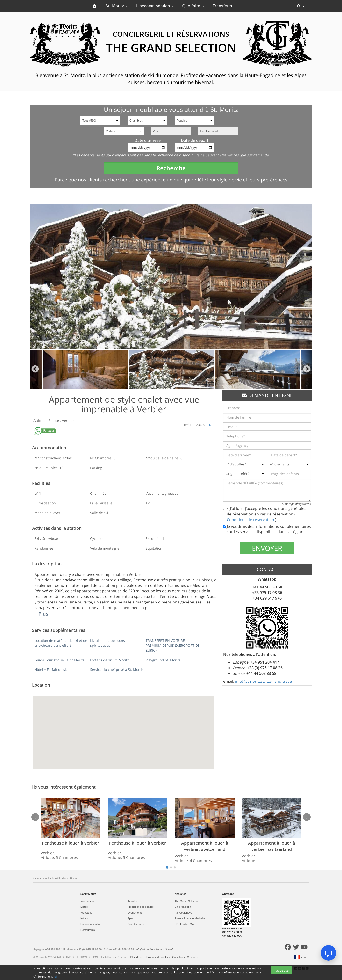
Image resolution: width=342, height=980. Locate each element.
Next (307, 369)
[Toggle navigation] (301, 6)
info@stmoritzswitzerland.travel (264, 681)
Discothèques (136, 924)
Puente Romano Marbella (190, 918)
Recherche (171, 168)
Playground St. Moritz (163, 660)
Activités (132, 901)
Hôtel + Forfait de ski (51, 670)
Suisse (54, 421)
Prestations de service (141, 907)
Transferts (224, 6)
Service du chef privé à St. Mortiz (117, 670)
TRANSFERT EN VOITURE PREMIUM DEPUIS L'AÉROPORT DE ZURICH (173, 645)
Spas (131, 918)
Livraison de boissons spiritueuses (107, 643)
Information (87, 901)
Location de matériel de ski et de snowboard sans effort (61, 643)
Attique (40, 421)
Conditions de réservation (251, 520)
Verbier (68, 421)
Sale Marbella (183, 907)
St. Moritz (117, 6)
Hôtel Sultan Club (185, 924)
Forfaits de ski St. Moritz (110, 660)
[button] (124, 728)
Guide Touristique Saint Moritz (59, 660)
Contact (192, 957)
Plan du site (138, 957)
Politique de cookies (159, 957)
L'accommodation (155, 6)
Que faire (193, 6)
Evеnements (135, 913)
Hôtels (84, 918)
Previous (35, 369)
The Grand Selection (187, 901)
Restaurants (88, 930)
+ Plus (41, 614)
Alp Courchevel (184, 913)
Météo (84, 907)
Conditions (179, 957)
